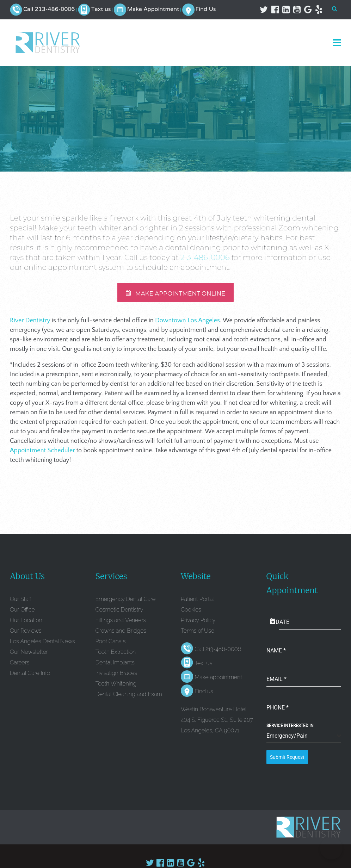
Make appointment (218, 680)
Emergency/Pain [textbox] (287, 738)
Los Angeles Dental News (42, 644)
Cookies (191, 612)
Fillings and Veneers (121, 623)
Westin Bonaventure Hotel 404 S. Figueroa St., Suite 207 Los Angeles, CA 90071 (217, 722)
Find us (204, 694)
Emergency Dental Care (126, 602)
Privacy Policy (198, 623)
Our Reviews (26, 633)
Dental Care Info (30, 675)
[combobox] (304, 739)
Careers (20, 665)
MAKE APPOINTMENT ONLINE (175, 295)
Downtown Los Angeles (187, 323)
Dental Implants (115, 665)
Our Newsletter (29, 654)
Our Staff (21, 602)
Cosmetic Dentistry (119, 612)
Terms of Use (198, 633)
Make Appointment (153, 10)
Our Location (26, 623)
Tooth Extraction (116, 654)
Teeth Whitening (116, 686)
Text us (101, 10)
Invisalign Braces (116, 675)
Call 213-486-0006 (49, 10)
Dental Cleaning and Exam (129, 697)
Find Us (205, 10)
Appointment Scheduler (42, 453)
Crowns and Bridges (121, 633)
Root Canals (111, 644)
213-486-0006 (205, 257)
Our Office (22, 612)
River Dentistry (30, 323)
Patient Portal (197, 602)
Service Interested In (290, 728)
